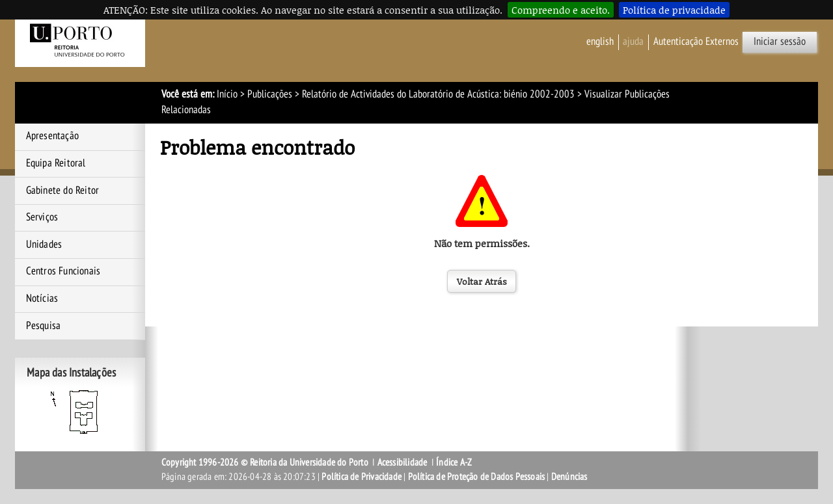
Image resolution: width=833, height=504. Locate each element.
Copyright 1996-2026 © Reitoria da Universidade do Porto (265, 462)
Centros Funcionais (63, 271)
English (600, 42)
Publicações (270, 94)
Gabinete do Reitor (63, 191)
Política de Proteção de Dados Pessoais (477, 477)
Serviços (42, 217)
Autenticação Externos (696, 42)
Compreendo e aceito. (561, 10)
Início (227, 94)
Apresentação (52, 136)
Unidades (44, 245)
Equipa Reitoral (56, 163)
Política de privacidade (674, 10)
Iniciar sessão (780, 42)
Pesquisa (44, 326)
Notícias (42, 298)
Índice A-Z (454, 462)
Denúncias (569, 477)
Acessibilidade (403, 462)
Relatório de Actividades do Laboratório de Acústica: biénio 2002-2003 (438, 94)
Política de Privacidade (362, 477)
